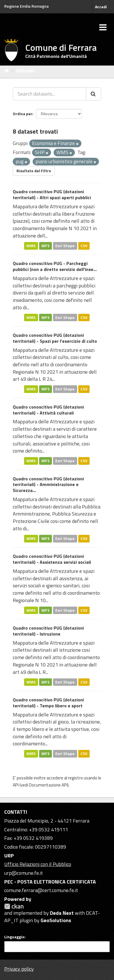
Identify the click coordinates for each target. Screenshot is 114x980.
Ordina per (23, 114)
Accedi (101, 7)
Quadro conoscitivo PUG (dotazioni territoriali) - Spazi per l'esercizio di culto (55, 338)
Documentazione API (48, 785)
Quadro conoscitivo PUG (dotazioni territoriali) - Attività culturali (48, 410)
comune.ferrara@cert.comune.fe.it (41, 890)
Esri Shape (65, 246)
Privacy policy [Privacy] (19, 969)
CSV (84, 246)
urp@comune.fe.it (24, 873)
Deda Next (62, 913)
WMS (31, 246)
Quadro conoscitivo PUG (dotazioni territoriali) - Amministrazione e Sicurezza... (48, 485)
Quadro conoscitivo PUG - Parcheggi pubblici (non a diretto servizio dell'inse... (55, 266)
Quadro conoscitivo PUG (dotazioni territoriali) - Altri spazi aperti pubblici (52, 194)
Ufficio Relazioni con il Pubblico (38, 864)
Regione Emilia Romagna (27, 6)
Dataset (26, 71)
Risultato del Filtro (34, 171)
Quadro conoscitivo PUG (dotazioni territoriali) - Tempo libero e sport (48, 703)
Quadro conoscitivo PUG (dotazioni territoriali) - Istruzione (48, 631)
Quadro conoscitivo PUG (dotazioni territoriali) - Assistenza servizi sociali (52, 559)
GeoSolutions (56, 920)
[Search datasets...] (49, 94)
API (16, 785)
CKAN (14, 906)
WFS (46, 246)
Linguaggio (14, 937)
